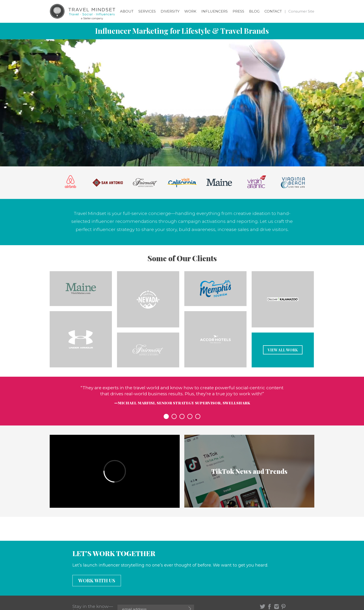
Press (238, 11)
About (127, 11)
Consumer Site (301, 11)
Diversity (170, 11)
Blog (254, 11)
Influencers (214, 11)
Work (190, 11)
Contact (273, 11)
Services (147, 11)
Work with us (97, 580)
